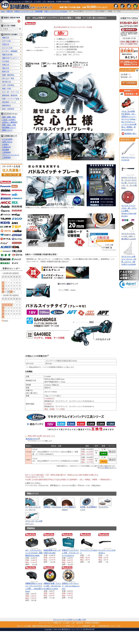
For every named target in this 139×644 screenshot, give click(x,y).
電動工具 (6, 38)
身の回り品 (6, 82)
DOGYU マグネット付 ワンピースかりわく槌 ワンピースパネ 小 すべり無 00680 (129, 183)
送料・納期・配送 (9, 117)
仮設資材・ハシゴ (9, 102)
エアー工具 (6, 41)
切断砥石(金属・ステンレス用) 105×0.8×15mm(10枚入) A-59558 (52, 586)
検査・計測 (6, 89)
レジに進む (78, 620)
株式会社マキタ (32, 439)
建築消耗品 (6, 106)
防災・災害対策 (8, 109)
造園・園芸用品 (8, 75)
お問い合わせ (7, 142)
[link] (129, 285)
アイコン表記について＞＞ (108, 468)
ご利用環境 (6, 158)
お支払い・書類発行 (10, 122)
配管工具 (6, 72)
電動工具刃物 (7, 55)
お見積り (6, 144)
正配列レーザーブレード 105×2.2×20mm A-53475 (71, 586)
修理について (7, 130)
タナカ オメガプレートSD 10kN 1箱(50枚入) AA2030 (129, 236)
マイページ (57, 620)
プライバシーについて (11, 155)
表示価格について (9, 127)
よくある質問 (7, 139)
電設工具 (6, 68)
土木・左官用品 (8, 85)
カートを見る (67, 620)
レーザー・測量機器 (10, 51)
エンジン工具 (7, 48)
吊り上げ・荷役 (8, 78)
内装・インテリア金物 (11, 99)
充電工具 (6, 44)
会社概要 (6, 150)
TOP (84, 620)
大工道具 (6, 61)
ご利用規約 (6, 152)
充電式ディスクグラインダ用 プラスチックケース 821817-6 (70, 553)
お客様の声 (6, 147)
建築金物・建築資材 (10, 95)
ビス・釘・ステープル (11, 92)
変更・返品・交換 (9, 125)
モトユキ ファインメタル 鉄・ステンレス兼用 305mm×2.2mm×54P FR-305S (129, 211)
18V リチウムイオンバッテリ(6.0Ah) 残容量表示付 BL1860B (34, 553)
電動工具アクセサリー (11, 58)
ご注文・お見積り (9, 120)
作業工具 (6, 65)
